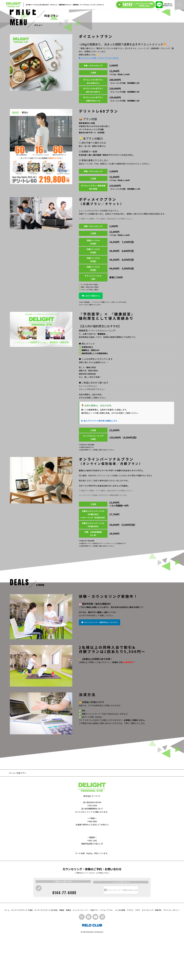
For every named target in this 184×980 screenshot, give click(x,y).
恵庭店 (68, 954)
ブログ (138, 954)
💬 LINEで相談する (91, 340)
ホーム (12, 817)
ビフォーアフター (107, 954)
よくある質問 (120, 954)
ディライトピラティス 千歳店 (22, 954)
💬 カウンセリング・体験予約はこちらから (100, 666)
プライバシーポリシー (171, 954)
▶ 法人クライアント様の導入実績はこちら (99, 465)
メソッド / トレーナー (81, 954)
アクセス (130, 954)
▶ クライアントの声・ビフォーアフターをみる (99, 102)
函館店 (62, 954)
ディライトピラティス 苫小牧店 (46, 954)
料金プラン (95, 954)
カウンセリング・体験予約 (152, 954)
